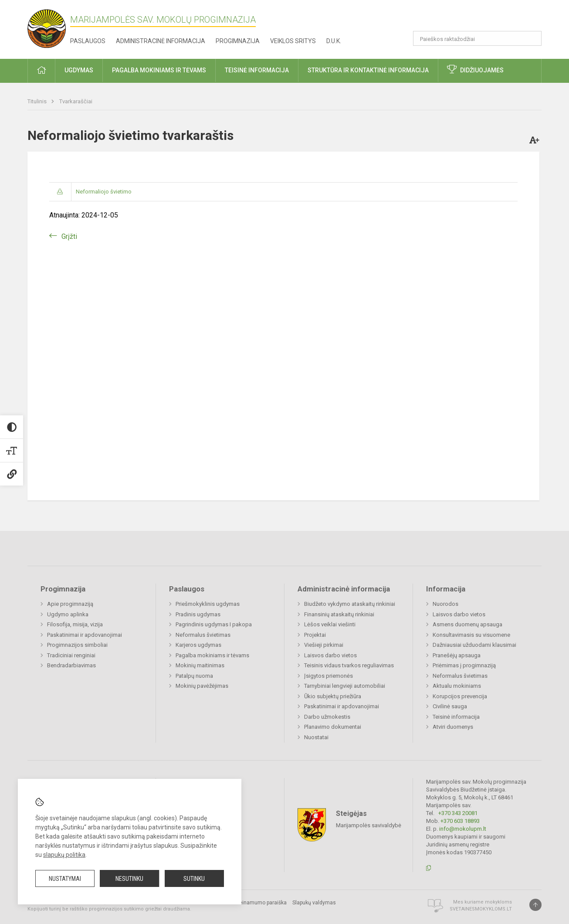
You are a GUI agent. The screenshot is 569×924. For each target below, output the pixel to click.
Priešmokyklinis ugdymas (208, 604)
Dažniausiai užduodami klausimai (474, 645)
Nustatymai (65, 879)
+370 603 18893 (460, 821)
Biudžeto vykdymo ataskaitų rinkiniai (350, 604)
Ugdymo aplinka (68, 614)
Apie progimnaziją (70, 604)
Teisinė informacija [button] (257, 70)
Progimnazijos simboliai (77, 645)
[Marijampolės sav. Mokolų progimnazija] (49, 28)
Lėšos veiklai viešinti (330, 624)
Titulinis (38, 101)
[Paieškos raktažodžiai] (477, 38)
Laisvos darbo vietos (330, 655)
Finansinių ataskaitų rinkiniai (339, 614)
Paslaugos (88, 41)
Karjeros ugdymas (198, 645)
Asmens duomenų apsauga (467, 624)
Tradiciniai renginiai (71, 655)
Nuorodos (445, 604)
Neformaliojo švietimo (104, 192)
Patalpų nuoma (194, 676)
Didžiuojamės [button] (482, 70)
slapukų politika (64, 855)
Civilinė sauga (450, 706)
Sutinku (194, 879)
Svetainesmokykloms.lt (481, 909)
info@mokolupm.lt (463, 829)
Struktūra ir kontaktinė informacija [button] (368, 70)
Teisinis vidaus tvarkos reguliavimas (349, 665)
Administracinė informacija (161, 41)
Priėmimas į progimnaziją (464, 665)
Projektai (315, 635)
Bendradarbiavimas (71, 665)
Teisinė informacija (456, 717)
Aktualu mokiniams (457, 686)
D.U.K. (334, 41)
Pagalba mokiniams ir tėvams (212, 655)
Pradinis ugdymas (198, 614)
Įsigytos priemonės (329, 676)
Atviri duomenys (453, 727)
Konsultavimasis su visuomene (471, 635)
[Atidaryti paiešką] (532, 38)
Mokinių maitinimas (200, 665)
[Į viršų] (535, 905)
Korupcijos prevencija (460, 696)
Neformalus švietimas (203, 635)
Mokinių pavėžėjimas (202, 686)
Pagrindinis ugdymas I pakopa (214, 624)
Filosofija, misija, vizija (75, 624)
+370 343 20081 (458, 813)
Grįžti (69, 236)
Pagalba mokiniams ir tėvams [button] (159, 70)
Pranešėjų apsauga (457, 655)
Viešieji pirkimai (324, 645)
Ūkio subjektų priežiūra (333, 696)
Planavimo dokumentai (333, 727)
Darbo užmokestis (327, 717)
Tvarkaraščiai (76, 101)
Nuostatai (316, 737)
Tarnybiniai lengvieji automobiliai (345, 686)
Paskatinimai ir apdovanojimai (85, 635)
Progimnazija (238, 41)
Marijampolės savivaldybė (369, 825)
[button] (482, 18)
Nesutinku (129, 879)
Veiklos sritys (293, 41)
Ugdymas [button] (79, 70)
